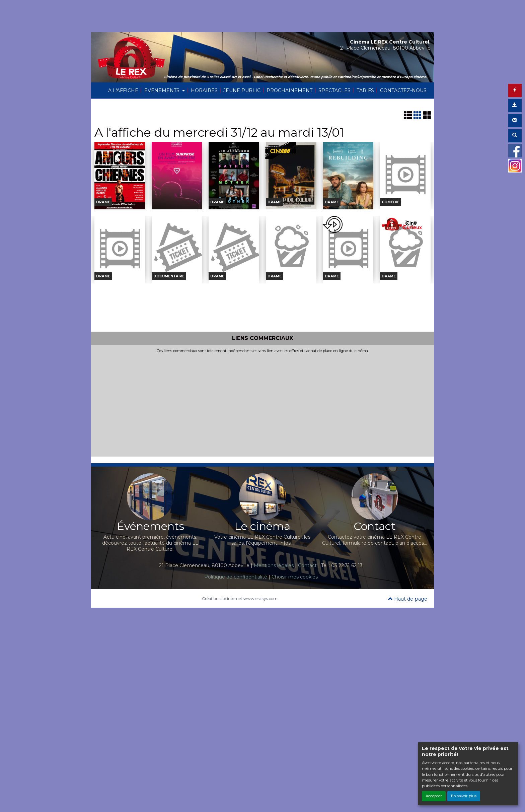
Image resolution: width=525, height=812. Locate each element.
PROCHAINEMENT (289, 90)
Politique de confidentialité (236, 577)
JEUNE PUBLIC (242, 90)
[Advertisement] (262, 404)
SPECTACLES (334, 90)
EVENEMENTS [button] (163, 90)
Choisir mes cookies (295, 577)
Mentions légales (274, 565)
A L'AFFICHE (123, 90)
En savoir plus (464, 796)
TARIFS (365, 90)
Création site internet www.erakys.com (240, 598)
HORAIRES (204, 90)
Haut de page (408, 599)
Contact (307, 565)
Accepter (434, 796)
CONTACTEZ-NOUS (403, 90)
